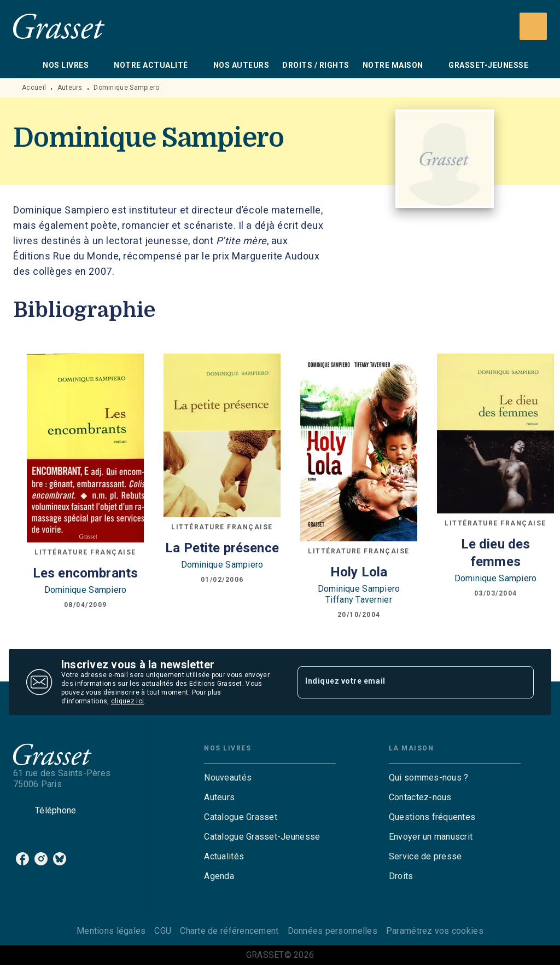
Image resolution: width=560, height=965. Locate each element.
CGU (163, 931)
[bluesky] (60, 859)
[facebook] (22, 859)
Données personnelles (332, 931)
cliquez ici (127, 701)
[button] (270, 778)
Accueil (34, 88)
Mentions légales (111, 931)
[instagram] (41, 859)
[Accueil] (59, 26)
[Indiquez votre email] (402, 682)
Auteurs (70, 88)
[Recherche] (533, 26)
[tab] (25, 65)
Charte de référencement (229, 931)
